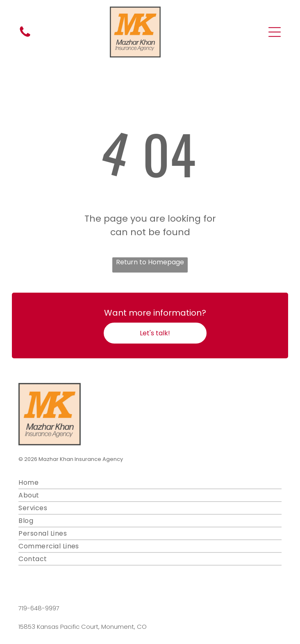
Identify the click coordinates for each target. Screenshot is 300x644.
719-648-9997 (39, 608)
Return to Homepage (150, 262)
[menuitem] (150, 483)
